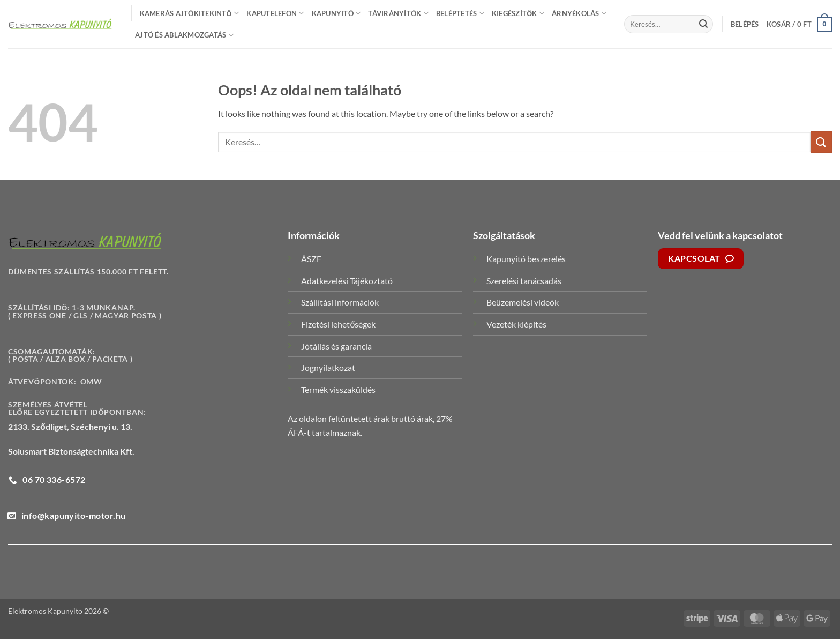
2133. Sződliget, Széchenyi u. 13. (70, 426)
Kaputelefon (275, 13)
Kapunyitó (336, 13)
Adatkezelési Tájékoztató (347, 281)
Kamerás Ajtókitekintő (190, 13)
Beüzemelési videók (523, 302)
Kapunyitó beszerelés (526, 259)
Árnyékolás (579, 13)
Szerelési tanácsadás (524, 281)
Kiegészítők (518, 13)
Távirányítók (398, 13)
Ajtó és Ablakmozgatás (184, 35)
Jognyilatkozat (328, 367)
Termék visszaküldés (338, 389)
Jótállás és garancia (336, 346)
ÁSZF (311, 259)
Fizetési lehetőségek (338, 324)
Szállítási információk (340, 302)
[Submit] (703, 24)
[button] (745, 24)
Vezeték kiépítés (516, 324)
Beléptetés (460, 13)
